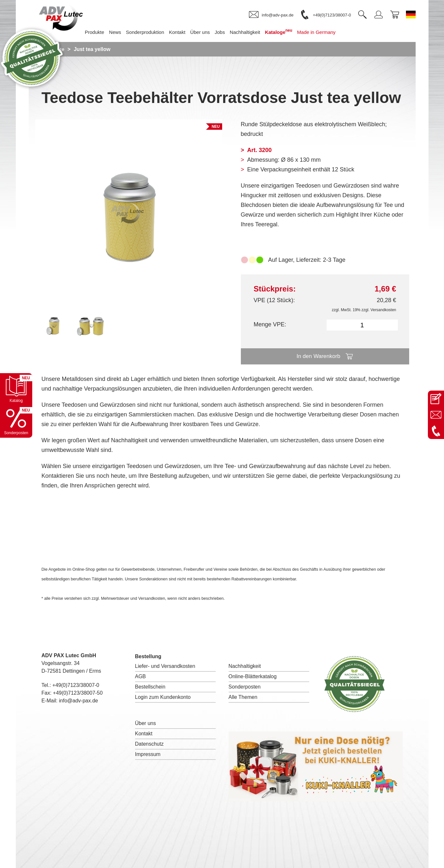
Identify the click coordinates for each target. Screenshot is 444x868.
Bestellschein (150, 687)
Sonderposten (245, 687)
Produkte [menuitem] (104, 32)
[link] (271, 15)
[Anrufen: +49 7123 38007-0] (436, 431)
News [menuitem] (125, 32)
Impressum (148, 754)
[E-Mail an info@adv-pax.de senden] (436, 415)
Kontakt (144, 734)
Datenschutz (149, 744)
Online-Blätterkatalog (253, 676)
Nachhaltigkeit (245, 666)
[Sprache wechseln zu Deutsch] (411, 15)
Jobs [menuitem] (230, 32)
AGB (141, 676)
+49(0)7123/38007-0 (76, 685)
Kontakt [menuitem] (187, 32)
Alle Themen (243, 697)
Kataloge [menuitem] (288, 31)
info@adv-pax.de (79, 701)
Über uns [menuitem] (210, 32)
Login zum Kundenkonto (163, 697)
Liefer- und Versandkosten (165, 666)
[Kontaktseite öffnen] (436, 399)
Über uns (146, 723)
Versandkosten (383, 310)
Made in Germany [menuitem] (326, 32)
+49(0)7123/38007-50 (78, 693)
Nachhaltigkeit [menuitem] (254, 32)
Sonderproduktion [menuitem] (155, 32)
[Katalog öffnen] (16, 389)
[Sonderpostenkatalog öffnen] (16, 422)
